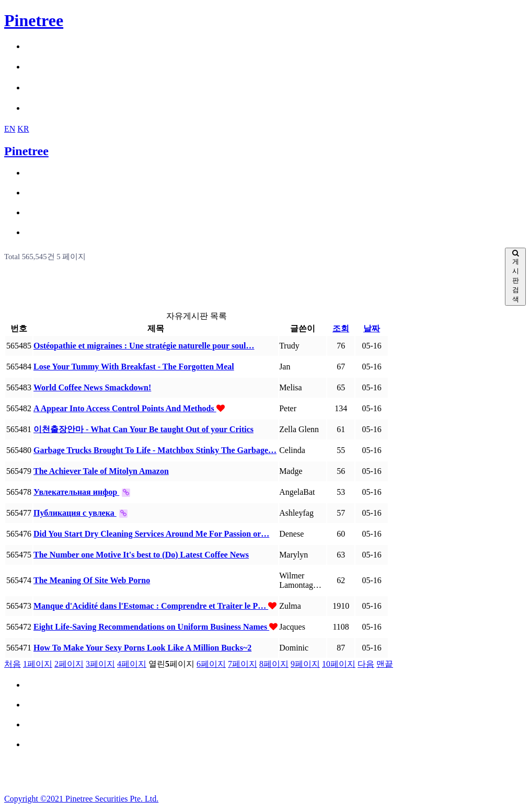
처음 (13, 664)
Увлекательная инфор (76, 492)
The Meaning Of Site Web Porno (92, 580)
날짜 (372, 328)
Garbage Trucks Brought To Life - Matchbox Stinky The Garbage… (155, 450)
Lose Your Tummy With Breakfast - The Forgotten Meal (134, 367)
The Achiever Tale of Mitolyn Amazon (101, 471)
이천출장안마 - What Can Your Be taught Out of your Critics (143, 429)
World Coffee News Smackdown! (92, 387)
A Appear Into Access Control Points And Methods (125, 408)
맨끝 (385, 664)
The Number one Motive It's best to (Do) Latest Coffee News (141, 555)
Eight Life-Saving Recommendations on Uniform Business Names (151, 627)
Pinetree (34, 20)
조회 (341, 328)
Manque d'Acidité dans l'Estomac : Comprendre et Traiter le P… (151, 606)
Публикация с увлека (75, 513)
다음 (366, 664)
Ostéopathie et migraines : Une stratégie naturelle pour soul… (144, 346)
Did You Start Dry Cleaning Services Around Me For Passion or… (151, 534)
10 (339, 664)
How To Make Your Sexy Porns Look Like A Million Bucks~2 (142, 648)
